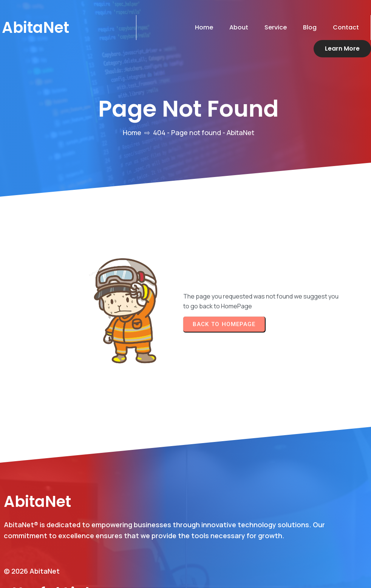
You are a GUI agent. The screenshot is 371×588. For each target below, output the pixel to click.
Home (132, 115)
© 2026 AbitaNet (32, 554)
